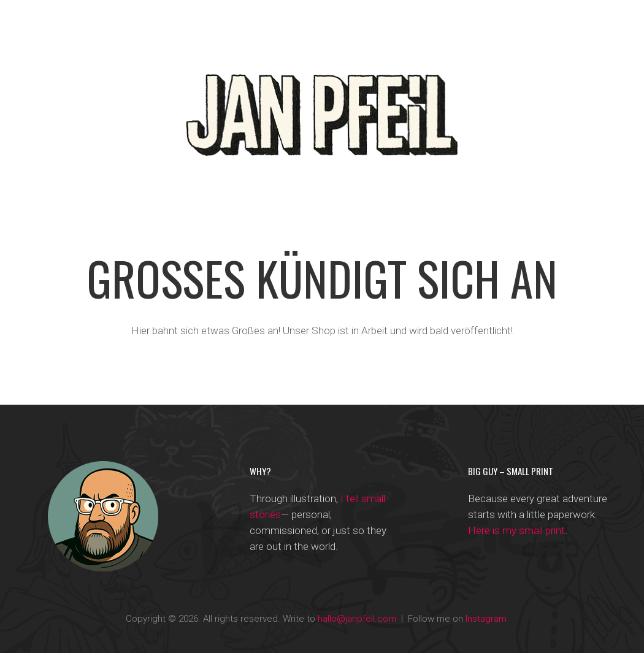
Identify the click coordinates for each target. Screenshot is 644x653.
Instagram (486, 619)
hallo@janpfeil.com (357, 619)
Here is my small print (516, 530)
